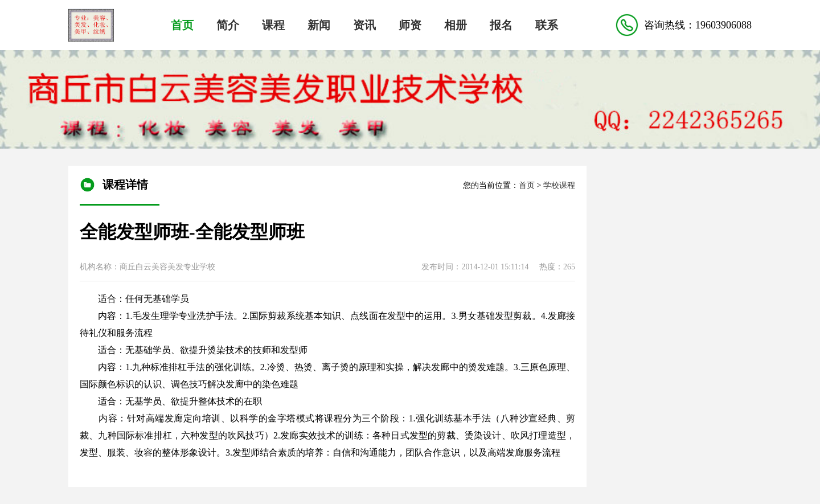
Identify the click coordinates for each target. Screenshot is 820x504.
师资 (410, 25)
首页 (182, 25)
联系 (547, 25)
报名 (501, 25)
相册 (456, 25)
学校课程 (559, 185)
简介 (228, 25)
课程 (273, 25)
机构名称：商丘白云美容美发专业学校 (147, 267)
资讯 (364, 25)
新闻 (319, 25)
